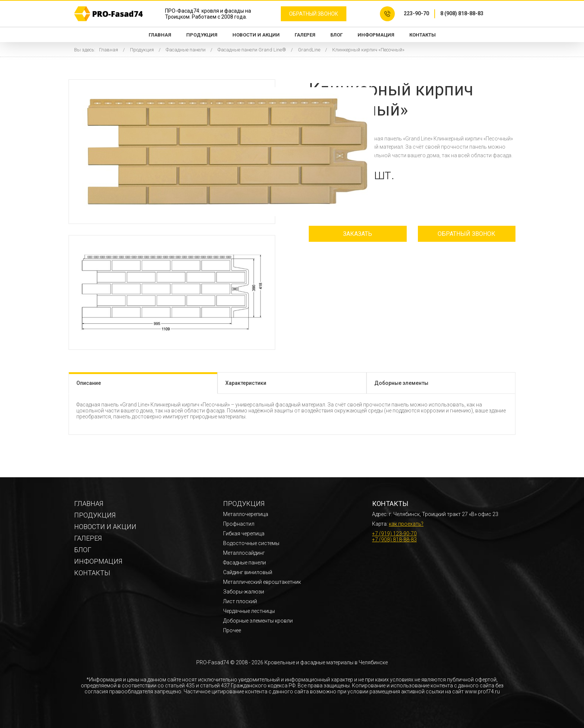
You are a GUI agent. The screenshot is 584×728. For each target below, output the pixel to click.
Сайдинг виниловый (248, 572)
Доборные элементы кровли (258, 621)
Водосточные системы (251, 543)
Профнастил (239, 524)
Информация (376, 35)
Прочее (232, 630)
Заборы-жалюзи (244, 592)
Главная (160, 35)
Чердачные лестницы (249, 611)
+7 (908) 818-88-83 (394, 539)
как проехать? (406, 524)
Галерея (305, 35)
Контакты (423, 35)
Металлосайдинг (244, 553)
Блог (337, 35)
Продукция (202, 35)
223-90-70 (416, 13)
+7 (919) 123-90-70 (394, 534)
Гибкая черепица (244, 534)
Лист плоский (240, 601)
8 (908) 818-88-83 (462, 13)
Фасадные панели (245, 563)
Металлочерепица (246, 514)
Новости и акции (256, 35)
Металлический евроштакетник (262, 582)
